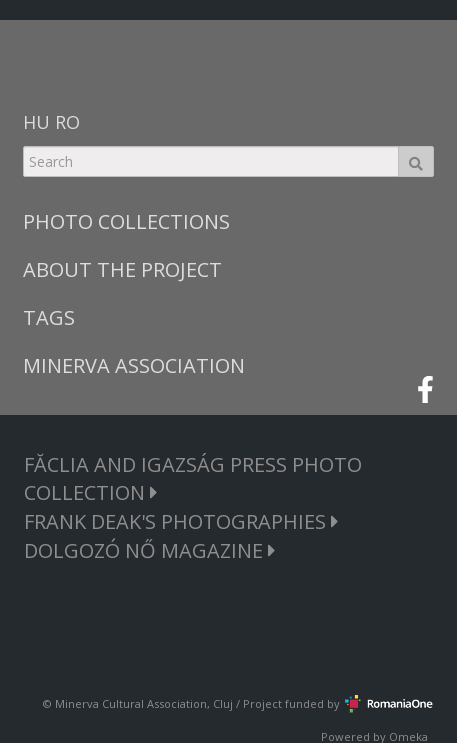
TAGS (49, 317)
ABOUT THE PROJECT (122, 269)
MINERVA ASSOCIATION (134, 365)
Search (416, 161)
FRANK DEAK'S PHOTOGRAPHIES (181, 521)
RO (67, 122)
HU (36, 122)
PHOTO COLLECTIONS (126, 221)
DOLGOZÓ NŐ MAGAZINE (150, 550)
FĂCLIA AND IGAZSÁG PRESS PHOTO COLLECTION (193, 478)
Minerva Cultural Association (131, 703)
